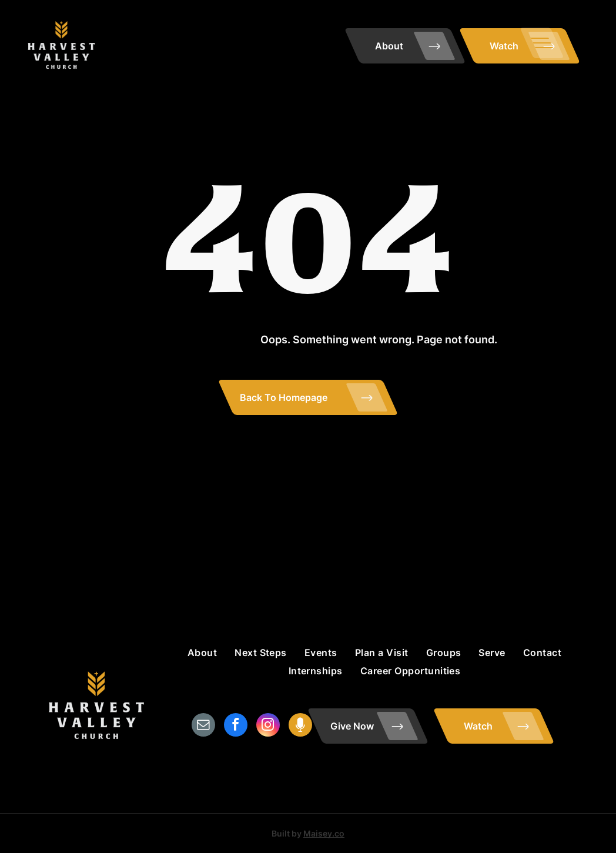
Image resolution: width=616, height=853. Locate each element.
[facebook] (236, 726)
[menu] (542, 43)
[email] (203, 726)
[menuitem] (202, 653)
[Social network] (300, 726)
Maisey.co (324, 833)
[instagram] (268, 726)
